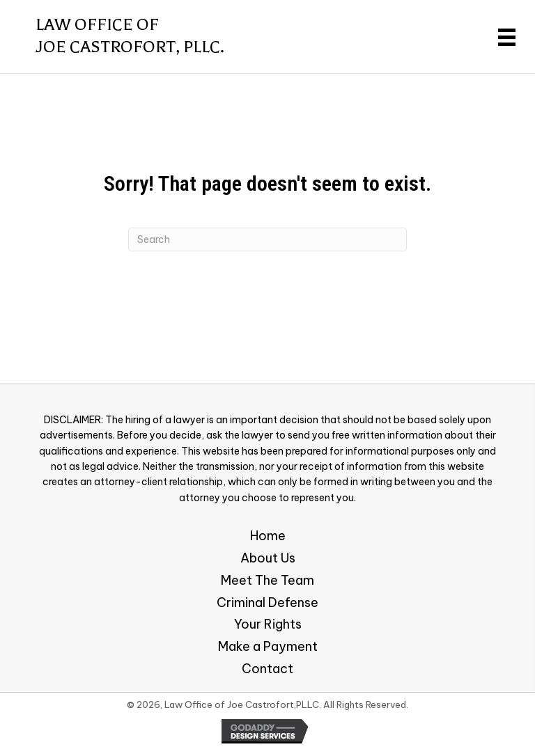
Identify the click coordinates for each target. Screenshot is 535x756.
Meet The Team (267, 580)
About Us (268, 558)
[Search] (267, 239)
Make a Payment (268, 646)
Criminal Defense (267, 603)
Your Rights (268, 624)
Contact (267, 669)
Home (268, 536)
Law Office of (97, 25)
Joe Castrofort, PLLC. (130, 47)
